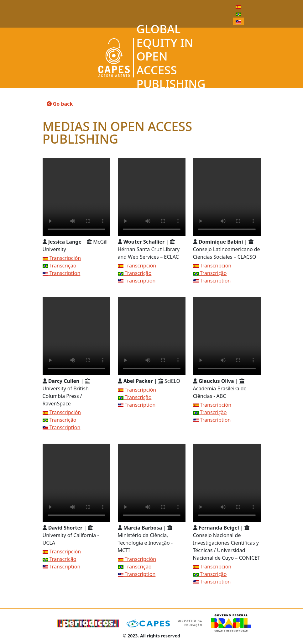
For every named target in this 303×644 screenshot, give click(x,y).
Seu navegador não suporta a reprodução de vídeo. (76, 197)
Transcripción (62, 258)
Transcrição (60, 266)
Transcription (62, 273)
